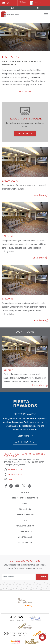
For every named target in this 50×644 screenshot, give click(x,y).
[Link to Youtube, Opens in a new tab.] (17, 486)
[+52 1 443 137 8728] (13, 470)
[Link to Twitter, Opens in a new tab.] (24, 486)
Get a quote (25, 134)
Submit (42, 577)
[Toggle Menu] (46, 14)
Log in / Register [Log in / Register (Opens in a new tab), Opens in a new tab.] (25, 442)
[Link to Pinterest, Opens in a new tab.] (30, 486)
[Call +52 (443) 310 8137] (38, 8)
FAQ (25, 520)
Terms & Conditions (25, 515)
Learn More (40, 195)
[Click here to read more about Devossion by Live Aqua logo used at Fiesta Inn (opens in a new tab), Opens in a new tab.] (16, 618)
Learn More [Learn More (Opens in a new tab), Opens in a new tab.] (25, 436)
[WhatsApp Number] (13, 8)
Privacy (25, 503)
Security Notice (25, 543)
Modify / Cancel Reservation (25, 498)
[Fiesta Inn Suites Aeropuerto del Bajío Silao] (10, 14)
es (8, 3)
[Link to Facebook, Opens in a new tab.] (6, 486)
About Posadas (25, 537)
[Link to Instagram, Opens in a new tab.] (11, 486)
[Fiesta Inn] (36, 3)
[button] (21, 46)
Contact (25, 492)
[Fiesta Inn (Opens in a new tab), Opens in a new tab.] (23, 3)
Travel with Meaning (25, 526)
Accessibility (25, 509)
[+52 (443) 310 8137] (13, 474)
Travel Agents (25, 532)
